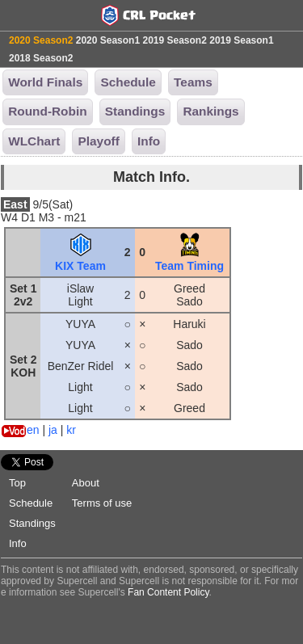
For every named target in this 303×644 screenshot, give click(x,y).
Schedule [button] (128, 82)
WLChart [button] (34, 141)
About (86, 483)
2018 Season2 (41, 58)
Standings (32, 523)
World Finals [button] (45, 82)
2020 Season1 (108, 40)
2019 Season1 (241, 40)
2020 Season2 (41, 40)
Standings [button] (135, 111)
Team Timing (189, 259)
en (33, 430)
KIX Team (80, 259)
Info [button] (149, 141)
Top (17, 483)
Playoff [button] (98, 141)
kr (71, 430)
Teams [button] (193, 82)
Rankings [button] (210, 111)
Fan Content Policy (168, 592)
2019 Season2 (174, 40)
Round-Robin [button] (47, 111)
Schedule (31, 503)
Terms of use (102, 503)
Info (18, 543)
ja (53, 430)
